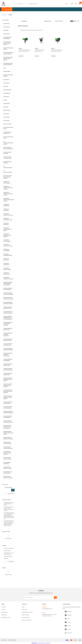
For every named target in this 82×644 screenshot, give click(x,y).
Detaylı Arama (11, 493)
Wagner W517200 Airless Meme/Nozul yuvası (40, 50)
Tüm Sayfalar (11, 562)
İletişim (23, 607)
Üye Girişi (3, 610)
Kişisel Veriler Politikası (27, 620)
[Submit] (55, 598)
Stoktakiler (24, 21)
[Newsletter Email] (41, 598)
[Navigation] (7, 9)
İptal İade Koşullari (26, 618)
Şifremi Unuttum (5, 612)
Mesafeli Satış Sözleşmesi (27, 612)
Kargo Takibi (24, 610)
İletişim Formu (4, 615)
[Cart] (79, 4)
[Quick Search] (6, 490)
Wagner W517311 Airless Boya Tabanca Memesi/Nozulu (57, 50)
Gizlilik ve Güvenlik (26, 615)
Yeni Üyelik (4, 607)
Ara (13, 490)
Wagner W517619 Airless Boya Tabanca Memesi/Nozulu (25, 50)
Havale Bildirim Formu (6, 618)
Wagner (10, 15)
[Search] (41, 4)
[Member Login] (76, 4)
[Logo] (3, 4)
